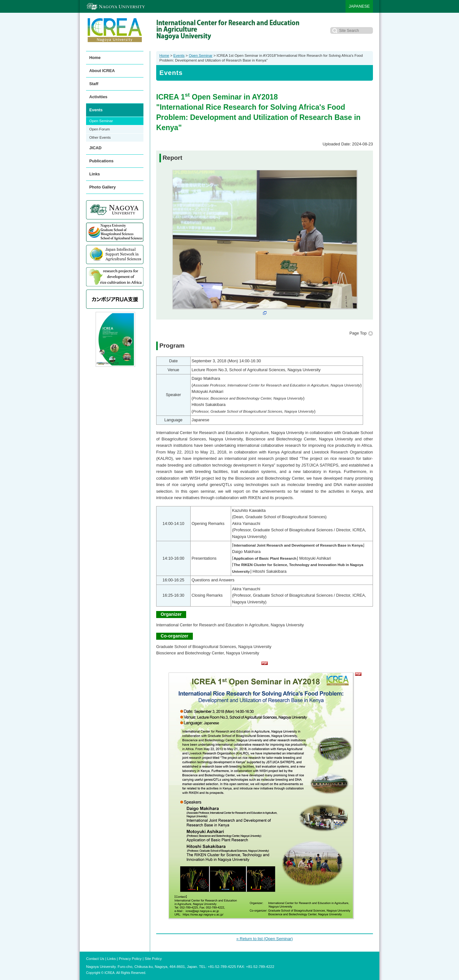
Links (95, 174)
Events (179, 55)
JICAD (95, 148)
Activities (98, 97)
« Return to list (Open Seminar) (264, 939)
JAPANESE (359, 6)
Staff (94, 84)
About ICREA (102, 71)
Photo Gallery (102, 187)
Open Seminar (200, 55)
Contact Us (95, 959)
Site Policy (153, 959)
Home (164, 55)
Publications (101, 161)
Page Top (358, 333)
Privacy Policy (130, 959)
